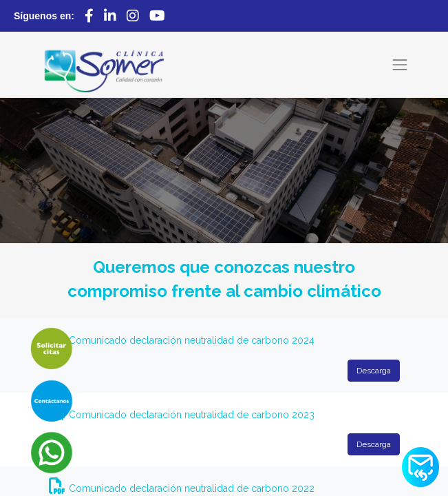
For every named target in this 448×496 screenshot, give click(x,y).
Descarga (374, 371)
